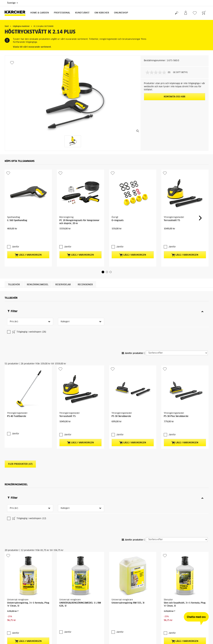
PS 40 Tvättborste (17, 358)
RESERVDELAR (63, 274)
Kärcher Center (88, 598)
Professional (62, 13)
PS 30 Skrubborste (121, 358)
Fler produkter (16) (20, 565)
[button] (103, 261)
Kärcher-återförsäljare (194, 595)
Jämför (14, 236)
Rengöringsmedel (38, 274)
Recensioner (85, 274)
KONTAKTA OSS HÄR (175, 97)
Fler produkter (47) (20, 421)
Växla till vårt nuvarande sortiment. (32, 47)
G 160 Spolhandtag (17, 220)
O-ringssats (118, 220)
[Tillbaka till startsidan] (16, 13)
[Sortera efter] (177, 315)
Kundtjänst (82, 13)
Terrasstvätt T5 (172, 220)
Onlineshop (121, 13)
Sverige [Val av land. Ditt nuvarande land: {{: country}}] (13, 3)
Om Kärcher (102, 13)
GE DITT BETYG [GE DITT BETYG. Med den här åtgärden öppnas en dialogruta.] (180, 72)
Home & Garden (40, 13)
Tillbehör (14, 274)
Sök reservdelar (195, 634)
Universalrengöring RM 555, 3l (128, 512)
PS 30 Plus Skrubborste (176, 379)
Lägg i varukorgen (28, 244)
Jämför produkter (133, 316)
